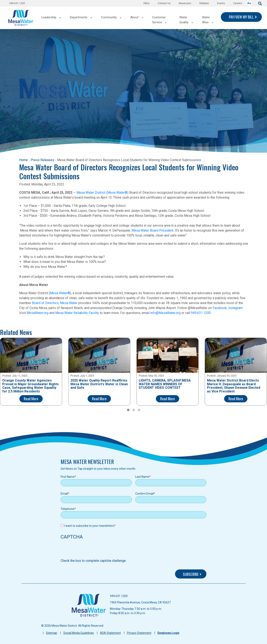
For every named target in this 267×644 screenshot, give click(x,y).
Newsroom (185, 3)
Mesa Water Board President (152, 230)
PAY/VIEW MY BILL (241, 17)
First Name (68, 477)
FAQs (146, 3)
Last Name (142, 477)
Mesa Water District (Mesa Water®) (102, 193)
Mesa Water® (60, 293)
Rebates (204, 3)
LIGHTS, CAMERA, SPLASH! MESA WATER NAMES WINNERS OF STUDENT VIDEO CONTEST (165, 384)
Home (24, 160)
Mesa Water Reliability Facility (77, 313)
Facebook (220, 308)
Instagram (235, 308)
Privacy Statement (139, 633)
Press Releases (42, 160)
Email (64, 494)
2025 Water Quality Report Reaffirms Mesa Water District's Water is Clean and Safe (99, 384)
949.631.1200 (17, 3)
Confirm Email (144, 494)
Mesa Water (69, 303)
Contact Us (164, 3)
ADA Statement (110, 633)
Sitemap (52, 633)
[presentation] (92, 550)
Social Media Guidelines (79, 633)
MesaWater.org (38, 313)
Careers (238, 3)
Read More (31, 399)
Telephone (68, 509)
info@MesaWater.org (165, 313)
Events (221, 3)
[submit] (260, 3)
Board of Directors (45, 303)
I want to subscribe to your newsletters (89, 526)
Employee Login (168, 633)
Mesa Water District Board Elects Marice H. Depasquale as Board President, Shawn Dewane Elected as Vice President (234, 386)
